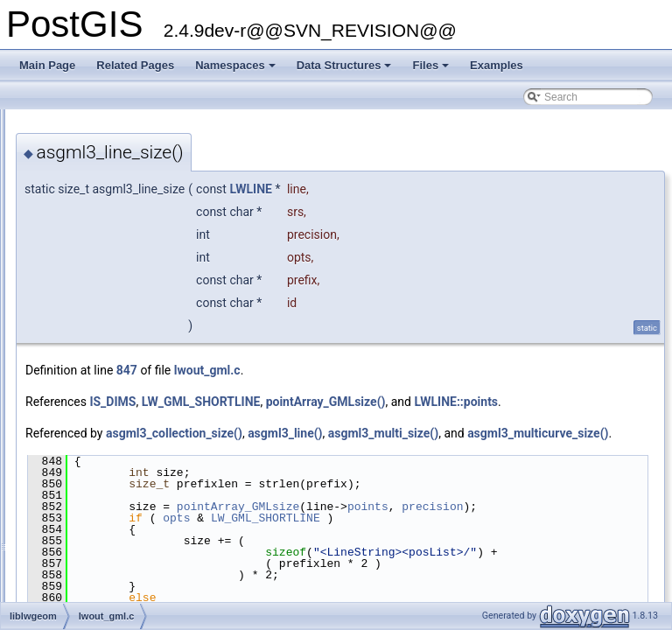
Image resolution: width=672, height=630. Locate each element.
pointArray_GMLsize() (545, 402)
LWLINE (469, 189)
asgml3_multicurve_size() (454, 472)
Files (432, 70)
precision (324, 556)
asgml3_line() (504, 452)
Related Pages (135, 65)
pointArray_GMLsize (457, 545)
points (587, 545)
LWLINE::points (286, 421)
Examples (497, 65)
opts (395, 568)
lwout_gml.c (426, 370)
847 (346, 370)
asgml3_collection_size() (393, 452)
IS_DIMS (331, 402)
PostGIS (35, 123)
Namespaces (237, 70)
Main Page (47, 65)
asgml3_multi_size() (299, 472)
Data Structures (346, 70)
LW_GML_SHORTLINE (420, 402)
